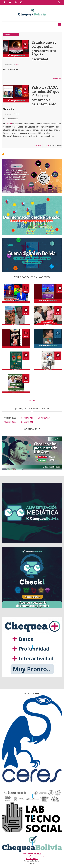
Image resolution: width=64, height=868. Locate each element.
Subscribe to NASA (3, 154)
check (17, 65)
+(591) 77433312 (32, 858)
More (31, 401)
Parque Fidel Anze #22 (32, 853)
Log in (47, 146)
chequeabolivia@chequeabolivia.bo (32, 856)
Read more (58, 79)
